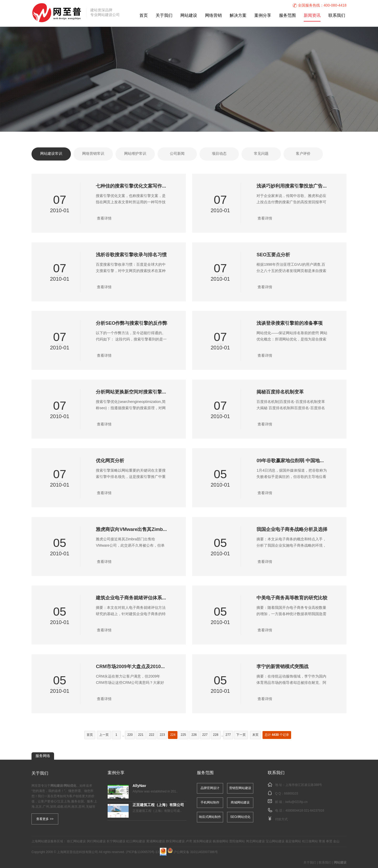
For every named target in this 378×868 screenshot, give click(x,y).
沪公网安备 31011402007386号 (193, 852)
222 (151, 735)
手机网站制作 (210, 803)
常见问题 (261, 154)
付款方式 (281, 819)
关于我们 (164, 16)
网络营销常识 (93, 154)
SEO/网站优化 (240, 817)
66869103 (291, 793)
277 (228, 735)
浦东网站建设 (202, 841)
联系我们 (337, 16)
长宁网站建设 (116, 841)
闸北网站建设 (255, 841)
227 (205, 735)
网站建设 (189, 16)
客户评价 (303, 154)
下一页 (241, 735)
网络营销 (213, 16)
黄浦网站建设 (156, 841)
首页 (144, 16)
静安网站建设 (175, 841)
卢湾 (189, 841)
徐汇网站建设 (76, 841)
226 (194, 735)
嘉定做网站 (293, 841)
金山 (336, 841)
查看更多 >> (45, 819)
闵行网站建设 (96, 841)
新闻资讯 (312, 16)
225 (183, 735)
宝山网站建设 (275, 841)
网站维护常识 (135, 154)
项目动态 (219, 154)
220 (130, 735)
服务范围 (287, 16)
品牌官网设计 (210, 788)
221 (141, 735)
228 (216, 735)
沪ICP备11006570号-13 (142, 852)
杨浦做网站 (220, 841)
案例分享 (263, 16)
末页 (255, 735)
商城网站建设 (240, 803)
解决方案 (238, 16)
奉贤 (329, 841)
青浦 (322, 841)
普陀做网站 (237, 841)
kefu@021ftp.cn (296, 802)
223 (162, 735)
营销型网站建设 (240, 788)
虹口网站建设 (136, 841)
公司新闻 (177, 154)
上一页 (104, 735)
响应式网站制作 (210, 817)
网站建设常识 (51, 154)
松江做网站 (310, 841)
